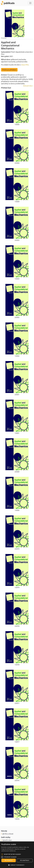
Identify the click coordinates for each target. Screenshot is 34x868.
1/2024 (17, 202)
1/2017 (17, 742)
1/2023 (17, 279)
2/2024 (17, 163)
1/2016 (17, 819)
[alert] (17, 855)
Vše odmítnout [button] (25, 860)
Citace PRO (25, 65)
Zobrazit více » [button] (28, 86)
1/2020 (17, 510)
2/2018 (17, 626)
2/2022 (17, 317)
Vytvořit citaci (7, 840)
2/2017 (17, 703)
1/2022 (17, 356)
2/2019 (17, 549)
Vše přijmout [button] (9, 860)
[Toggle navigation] (30, 3)
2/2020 (17, 472)
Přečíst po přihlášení (9, 70)
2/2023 (17, 240)
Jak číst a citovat (8, 834)
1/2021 (17, 433)
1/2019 (17, 587)
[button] (2, 854)
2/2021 (17, 395)
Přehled (4, 38)
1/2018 (17, 665)
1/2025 (17, 124)
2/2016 (17, 780)
